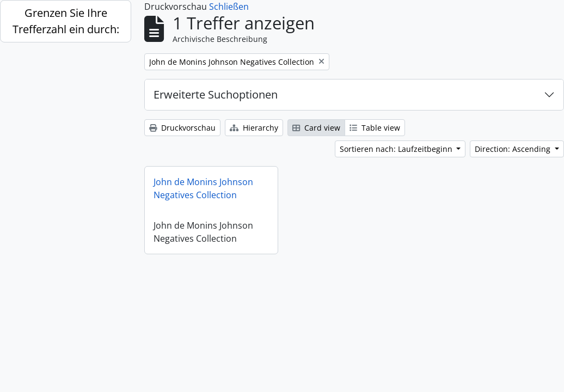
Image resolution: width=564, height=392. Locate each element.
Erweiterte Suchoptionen (216, 94)
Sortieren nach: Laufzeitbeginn (397, 149)
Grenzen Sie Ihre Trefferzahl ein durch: (66, 21)
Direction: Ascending (514, 149)
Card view (316, 128)
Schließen (229, 7)
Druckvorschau (182, 128)
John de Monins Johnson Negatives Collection (203, 188)
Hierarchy (254, 128)
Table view (375, 128)
